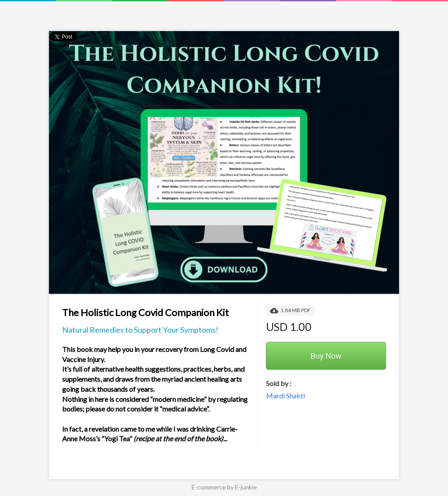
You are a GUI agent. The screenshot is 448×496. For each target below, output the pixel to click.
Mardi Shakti (285, 396)
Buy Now (326, 356)
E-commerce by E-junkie (224, 487)
